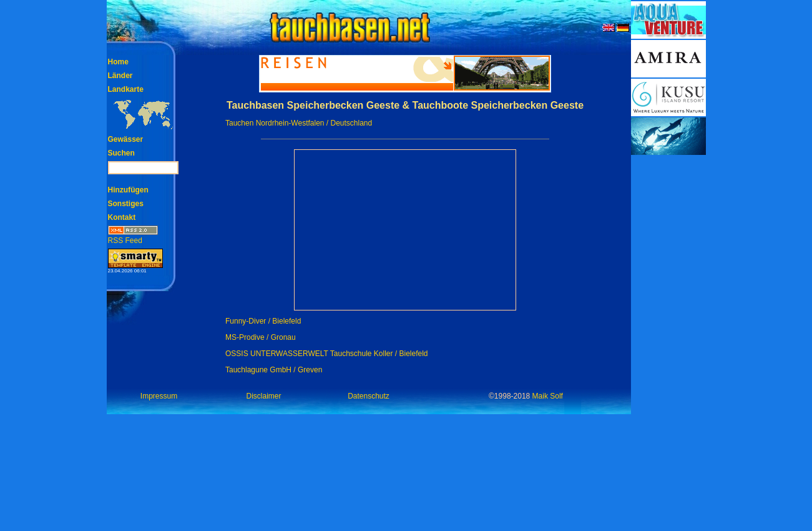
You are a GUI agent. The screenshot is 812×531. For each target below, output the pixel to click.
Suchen (121, 153)
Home (118, 62)
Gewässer (126, 139)
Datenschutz (369, 396)
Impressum (159, 396)
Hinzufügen (128, 190)
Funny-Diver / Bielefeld (263, 321)
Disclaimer (263, 396)
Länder (120, 76)
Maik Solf (548, 396)
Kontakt (122, 217)
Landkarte (126, 89)
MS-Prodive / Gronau (261, 337)
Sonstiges (126, 204)
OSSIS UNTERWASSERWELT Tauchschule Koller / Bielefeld (327, 354)
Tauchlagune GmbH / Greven (274, 370)
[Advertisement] (668, 344)
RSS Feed (133, 236)
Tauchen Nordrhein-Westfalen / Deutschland (299, 123)
